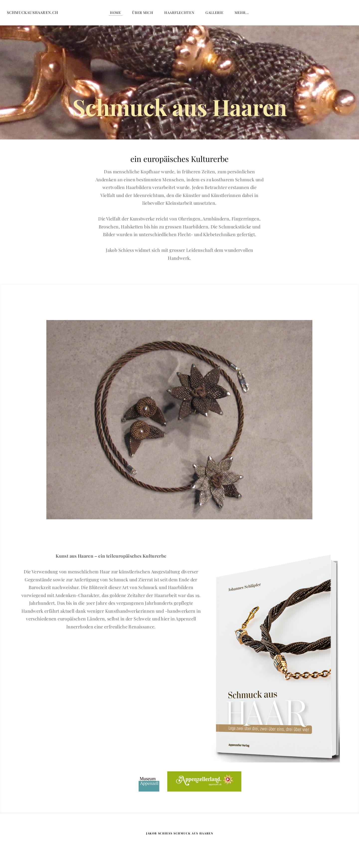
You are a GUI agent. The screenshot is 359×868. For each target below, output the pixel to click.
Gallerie (215, 15)
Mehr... (242, 15)
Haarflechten (179, 15)
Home (116, 15)
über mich (143, 15)
